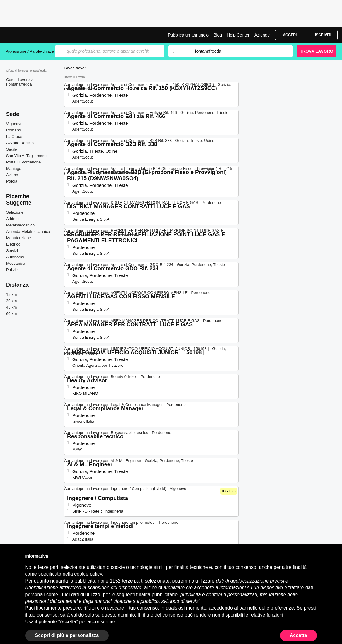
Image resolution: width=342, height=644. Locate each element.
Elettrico (13, 244)
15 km (11, 294)
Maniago (14, 168)
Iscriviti (323, 35)
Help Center (238, 35)
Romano (14, 130)
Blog (218, 35)
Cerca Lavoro (19, 80)
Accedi (290, 35)
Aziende (262, 35)
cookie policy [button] (88, 574)
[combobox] (238, 51)
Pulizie (12, 270)
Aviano (12, 175)
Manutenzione (19, 238)
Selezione (15, 212)
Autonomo (15, 257)
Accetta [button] (299, 635)
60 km (11, 314)
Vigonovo (14, 124)
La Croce (14, 136)
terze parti (133, 581)
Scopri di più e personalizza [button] (67, 635)
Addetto (13, 219)
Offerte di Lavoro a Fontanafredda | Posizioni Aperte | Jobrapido (28, 35)
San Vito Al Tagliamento (27, 156)
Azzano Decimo (20, 143)
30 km (11, 301)
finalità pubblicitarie (157, 595)
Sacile (11, 149)
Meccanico (16, 263)
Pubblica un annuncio (188, 35)
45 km (11, 307)
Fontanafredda (19, 84)
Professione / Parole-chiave (30, 51)
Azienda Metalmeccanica (28, 231)
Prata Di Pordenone (23, 162)
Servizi (12, 251)
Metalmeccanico (20, 225)
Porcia (12, 181)
